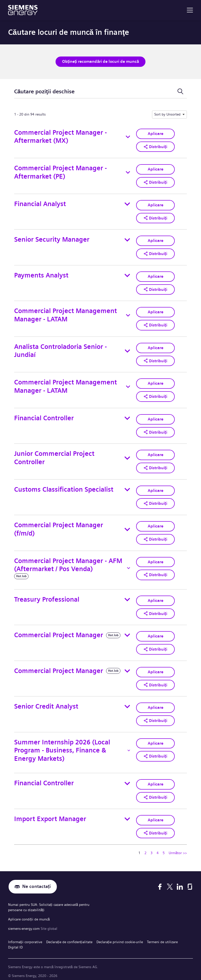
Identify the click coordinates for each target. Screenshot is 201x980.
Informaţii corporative (25, 936)
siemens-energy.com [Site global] (24, 923)
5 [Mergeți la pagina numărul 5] (164, 849)
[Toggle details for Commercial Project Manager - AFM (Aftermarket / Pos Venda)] (129, 565)
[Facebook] (160, 883)
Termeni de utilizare (162, 936)
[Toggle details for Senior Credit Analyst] (127, 703)
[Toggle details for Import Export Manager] (127, 815)
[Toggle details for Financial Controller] (127, 416)
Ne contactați (36, 883)
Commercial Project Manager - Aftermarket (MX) (60, 136)
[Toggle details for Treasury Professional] (127, 597)
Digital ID (15, 941)
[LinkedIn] (180, 883)
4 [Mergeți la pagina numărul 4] (158, 849)
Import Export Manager (50, 815)
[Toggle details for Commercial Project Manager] (127, 632)
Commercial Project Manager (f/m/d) (59, 527)
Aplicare (156, 133)
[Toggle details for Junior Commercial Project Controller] (127, 456)
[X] (170, 883)
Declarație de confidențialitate (69, 936)
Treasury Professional (47, 596)
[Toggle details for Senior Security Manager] (127, 239)
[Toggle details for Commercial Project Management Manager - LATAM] (128, 314)
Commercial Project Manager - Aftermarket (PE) (60, 172)
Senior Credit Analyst (46, 703)
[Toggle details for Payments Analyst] (127, 274)
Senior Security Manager (52, 239)
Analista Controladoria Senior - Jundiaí (60, 349)
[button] (155, 146)
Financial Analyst (40, 203)
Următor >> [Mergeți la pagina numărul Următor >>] (178, 849)
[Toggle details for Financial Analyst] (127, 203)
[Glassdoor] (190, 883)
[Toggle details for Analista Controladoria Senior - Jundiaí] (127, 349)
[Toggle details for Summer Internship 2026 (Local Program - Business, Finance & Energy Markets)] (129, 747)
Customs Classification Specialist (64, 487)
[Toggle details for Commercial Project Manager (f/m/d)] (127, 527)
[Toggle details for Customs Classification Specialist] (127, 487)
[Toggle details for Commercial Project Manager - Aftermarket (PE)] (128, 172)
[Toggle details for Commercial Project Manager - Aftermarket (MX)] (128, 137)
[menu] (190, 10)
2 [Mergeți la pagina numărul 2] (145, 849)
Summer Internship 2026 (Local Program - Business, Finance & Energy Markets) (62, 747)
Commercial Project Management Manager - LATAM (66, 314)
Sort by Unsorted (167, 114)
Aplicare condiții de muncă (29, 914)
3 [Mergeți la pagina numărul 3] (152, 849)
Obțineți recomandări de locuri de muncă (100, 61)
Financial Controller (44, 416)
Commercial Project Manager (59, 632)
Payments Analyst (41, 274)
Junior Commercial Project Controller (54, 456)
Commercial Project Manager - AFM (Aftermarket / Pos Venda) (68, 562)
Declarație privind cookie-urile (120, 936)
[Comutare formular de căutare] (180, 91)
